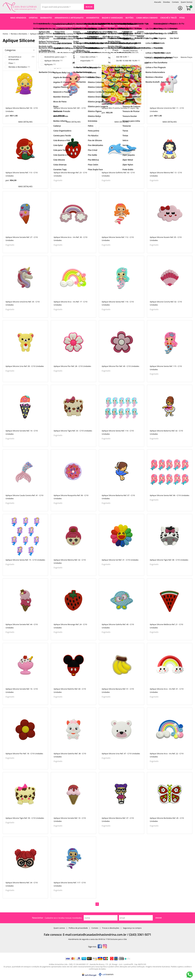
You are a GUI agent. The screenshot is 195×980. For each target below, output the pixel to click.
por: (8, 116)
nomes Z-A (159, 57)
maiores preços (186, 57)
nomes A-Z (148, 57)
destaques (137, 57)
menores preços (172, 57)
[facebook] (100, 947)
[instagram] (105, 947)
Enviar (159, 918)
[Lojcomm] (106, 975)
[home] (20, 7)
